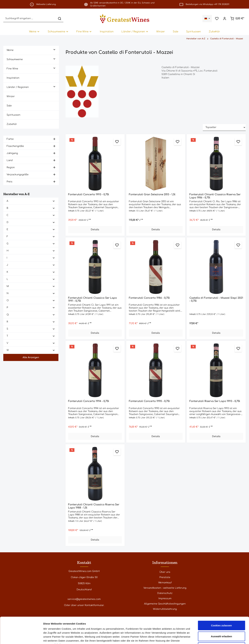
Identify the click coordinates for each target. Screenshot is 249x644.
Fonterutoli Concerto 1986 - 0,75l (149, 298)
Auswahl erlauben (221, 612)
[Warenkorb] (237, 19)
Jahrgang (31, 153)
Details (95, 230)
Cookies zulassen (221, 601)
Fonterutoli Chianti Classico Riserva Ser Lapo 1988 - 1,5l (94, 506)
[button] (54, 49)
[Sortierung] (224, 127)
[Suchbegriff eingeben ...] (30, 18)
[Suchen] (60, 18)
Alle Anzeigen (31, 357)
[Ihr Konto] (224, 19)
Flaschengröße (31, 146)
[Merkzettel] (217, 19)
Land (31, 160)
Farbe (31, 139)
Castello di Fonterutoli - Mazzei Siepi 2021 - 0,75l (216, 300)
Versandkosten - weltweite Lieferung (165, 588)
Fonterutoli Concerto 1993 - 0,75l (89, 195)
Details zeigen (175, 637)
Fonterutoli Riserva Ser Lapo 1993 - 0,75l (215, 401)
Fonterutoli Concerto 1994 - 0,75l (89, 401)
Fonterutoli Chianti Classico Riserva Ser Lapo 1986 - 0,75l (215, 196)
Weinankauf (165, 583)
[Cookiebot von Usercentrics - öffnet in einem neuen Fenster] (21, 638)
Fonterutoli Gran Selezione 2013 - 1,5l (152, 195)
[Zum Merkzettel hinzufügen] (117, 142)
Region (31, 167)
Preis (31, 182)
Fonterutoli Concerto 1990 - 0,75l (149, 401)
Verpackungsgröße (31, 175)
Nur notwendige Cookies (221, 622)
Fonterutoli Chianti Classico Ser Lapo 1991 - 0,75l (92, 300)
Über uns (165, 572)
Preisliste (165, 577)
